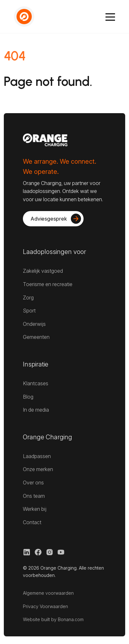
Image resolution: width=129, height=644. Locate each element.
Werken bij (35, 509)
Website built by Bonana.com (53, 619)
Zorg (28, 298)
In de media (36, 410)
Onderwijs (34, 324)
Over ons (33, 483)
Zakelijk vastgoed (43, 271)
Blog (28, 397)
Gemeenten (36, 337)
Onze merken (38, 469)
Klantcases (36, 383)
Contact (32, 522)
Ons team (34, 496)
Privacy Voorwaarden (45, 606)
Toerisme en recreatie (48, 284)
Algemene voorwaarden (48, 593)
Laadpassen (37, 456)
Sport (29, 311)
